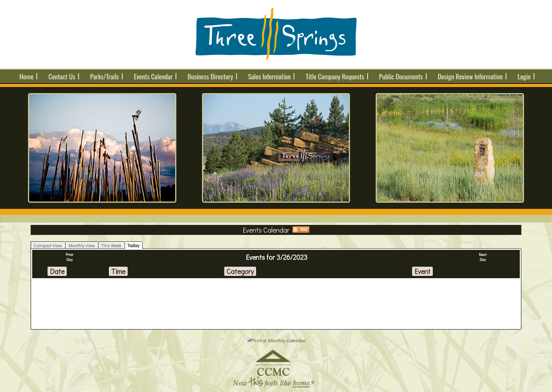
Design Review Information (470, 76)
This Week (111, 245)
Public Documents (401, 76)
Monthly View (82, 245)
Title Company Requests (335, 76)
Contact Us (62, 76)
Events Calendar (153, 76)
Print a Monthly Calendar (276, 340)
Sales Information (269, 76)
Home (27, 76)
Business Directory (210, 76)
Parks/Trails (104, 76)
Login (524, 76)
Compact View (48, 245)
